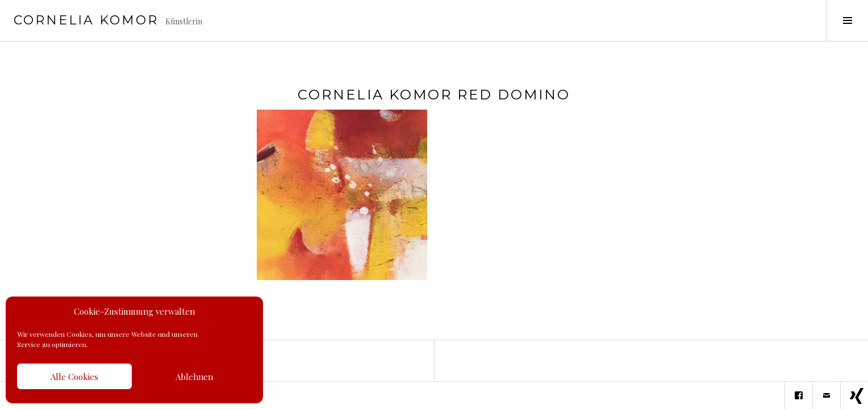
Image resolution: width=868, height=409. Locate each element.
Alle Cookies (74, 377)
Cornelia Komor (86, 20)
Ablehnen (194, 377)
